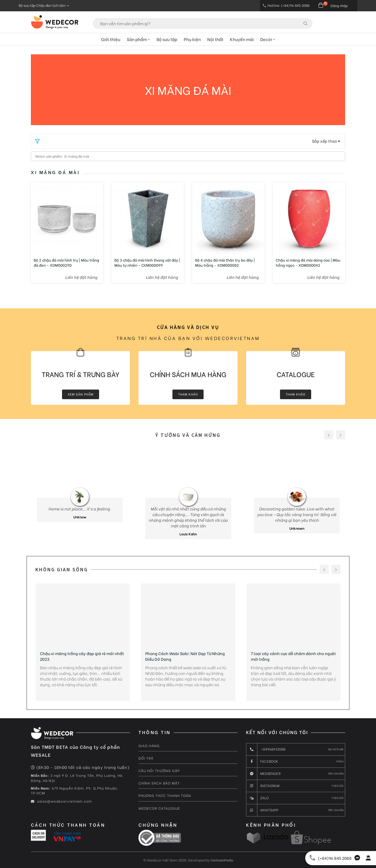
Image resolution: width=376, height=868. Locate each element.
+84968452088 (295, 749)
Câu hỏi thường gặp (159, 770)
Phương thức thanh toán (165, 795)
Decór (268, 39)
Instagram (295, 786)
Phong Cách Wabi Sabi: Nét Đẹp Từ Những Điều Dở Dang (185, 656)
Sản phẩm (138, 39)
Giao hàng (149, 746)
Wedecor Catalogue (159, 808)
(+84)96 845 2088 (329, 858)
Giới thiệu (111, 39)
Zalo (295, 798)
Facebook (295, 762)
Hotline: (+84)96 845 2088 (286, 5)
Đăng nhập (339, 6)
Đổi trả (146, 758)
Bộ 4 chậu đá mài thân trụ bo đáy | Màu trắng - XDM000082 (225, 263)
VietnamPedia (222, 860)
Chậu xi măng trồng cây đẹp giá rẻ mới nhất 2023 (82, 656)
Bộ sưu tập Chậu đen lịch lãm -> (44, 5)
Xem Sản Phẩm (81, 394)
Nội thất (215, 39)
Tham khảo (188, 394)
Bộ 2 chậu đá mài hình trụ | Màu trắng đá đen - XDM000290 (66, 263)
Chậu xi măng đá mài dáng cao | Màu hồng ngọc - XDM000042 (308, 263)
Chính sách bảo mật (159, 783)
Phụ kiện (192, 39)
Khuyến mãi (242, 39)
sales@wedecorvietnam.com (61, 801)
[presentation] (329, 435)
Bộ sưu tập (167, 39)
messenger (295, 774)
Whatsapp (295, 810)
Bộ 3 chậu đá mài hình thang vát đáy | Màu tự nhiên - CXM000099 (147, 263)
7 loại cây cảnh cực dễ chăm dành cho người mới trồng (293, 656)
